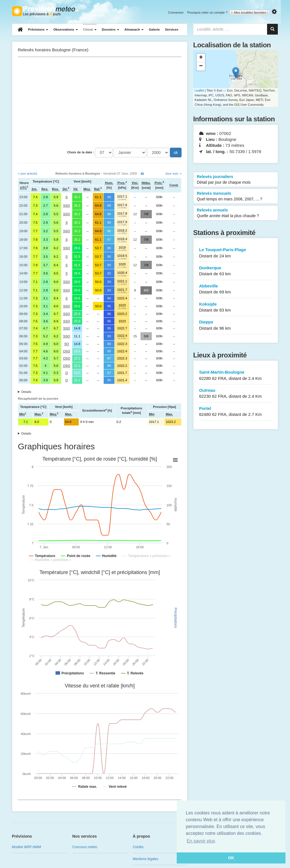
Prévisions (38, 29)
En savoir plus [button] (201, 841)
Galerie (154, 29)
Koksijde (236, 307)
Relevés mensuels (236, 196)
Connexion (176, 12)
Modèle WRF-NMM (26, 847)
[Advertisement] (100, 102)
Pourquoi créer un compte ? (207, 12)
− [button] (201, 66)
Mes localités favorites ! (250, 12)
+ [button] (201, 58)
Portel (236, 412)
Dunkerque (236, 271)
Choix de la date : (81, 152)
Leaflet (199, 90)
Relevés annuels (236, 213)
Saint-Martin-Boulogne (236, 375)
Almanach (134, 29)
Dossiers (110, 29)
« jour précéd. (28, 173)
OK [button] (231, 858)
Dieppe (236, 325)
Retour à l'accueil (45, 11)
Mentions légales (146, 859)
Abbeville (236, 289)
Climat (90, 29)
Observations (66, 29)
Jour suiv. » (173, 173)
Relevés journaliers (236, 180)
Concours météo (85, 847)
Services (171, 29)
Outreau (236, 394)
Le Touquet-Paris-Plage (236, 253)
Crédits (138, 847)
